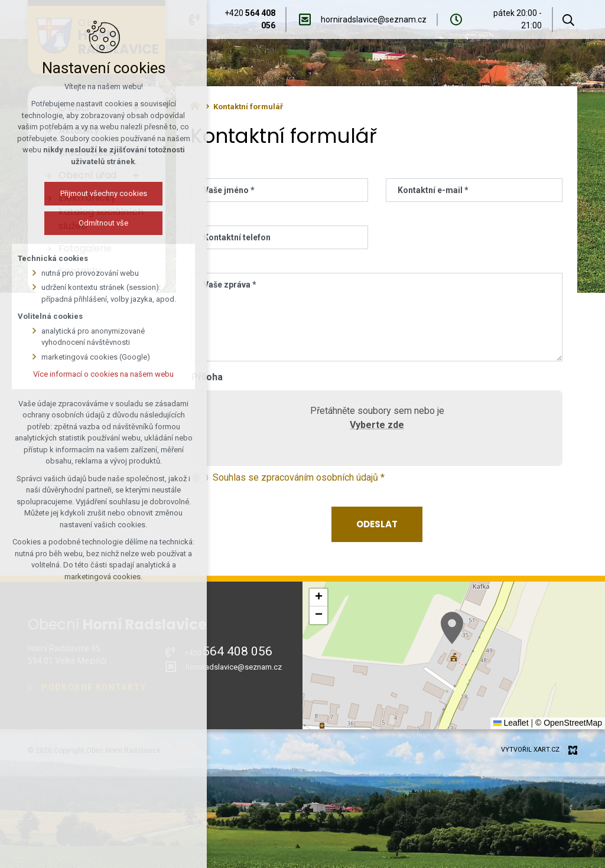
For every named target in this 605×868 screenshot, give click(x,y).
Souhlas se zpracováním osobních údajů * (299, 477)
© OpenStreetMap (569, 723)
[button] (452, 628)
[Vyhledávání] (568, 19)
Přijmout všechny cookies (104, 193)
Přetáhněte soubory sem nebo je (377, 420)
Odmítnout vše (103, 223)
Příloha (207, 377)
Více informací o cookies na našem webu (103, 374)
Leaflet (511, 723)
